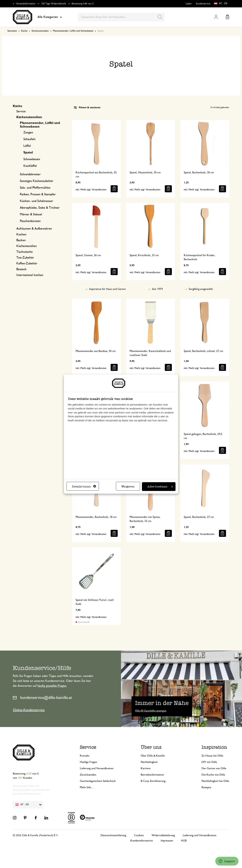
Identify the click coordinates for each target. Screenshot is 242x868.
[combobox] (121, 17)
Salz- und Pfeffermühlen (35, 188)
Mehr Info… (87, 787)
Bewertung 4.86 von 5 (83, 4)
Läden (189, 4)
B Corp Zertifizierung (153, 781)
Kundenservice (203, 4)
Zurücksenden (88, 775)
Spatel (28, 153)
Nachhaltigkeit (149, 762)
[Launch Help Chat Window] (227, 861)
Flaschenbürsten (30, 221)
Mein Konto (216, 17)
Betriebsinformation (152, 775)
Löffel (27, 146)
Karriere (146, 768)
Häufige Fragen (88, 762)
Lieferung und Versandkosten (97, 768)
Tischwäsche (25, 252)
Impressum (167, 841)
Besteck (21, 269)
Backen (21, 240)
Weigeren (128, 486)
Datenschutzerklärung (113, 835)
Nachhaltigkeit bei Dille (215, 781)
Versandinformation (26, 4)
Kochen (21, 234)
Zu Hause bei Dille (212, 756)
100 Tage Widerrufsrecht (53, 4)
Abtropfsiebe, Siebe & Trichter (40, 208)
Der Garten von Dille (214, 768)
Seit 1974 (157, 289)
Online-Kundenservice (29, 710)
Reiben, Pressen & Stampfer (38, 194)
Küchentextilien (27, 246)
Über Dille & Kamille (153, 756)
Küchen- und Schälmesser (36, 201)
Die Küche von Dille (213, 775)
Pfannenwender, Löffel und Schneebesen (73, 31)
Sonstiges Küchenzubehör (37, 181)
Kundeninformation (142, 841)
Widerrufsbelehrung (163, 835)
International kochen (30, 275)
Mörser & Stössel (31, 214)
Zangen (28, 133)
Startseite (12, 31)
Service (21, 111)
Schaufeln (29, 139)
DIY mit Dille (209, 762)
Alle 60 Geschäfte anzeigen (151, 711)
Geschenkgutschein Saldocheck (98, 781)
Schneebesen (32, 159)
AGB (184, 841)
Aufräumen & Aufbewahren (34, 229)
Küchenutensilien (40, 31)
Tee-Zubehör (25, 258)
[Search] (160, 17)
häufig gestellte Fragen (52, 686)
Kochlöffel (30, 166)
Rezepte (206, 787)
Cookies (139, 835)
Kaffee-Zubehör (27, 263)
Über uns (151, 747)
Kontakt (85, 756)
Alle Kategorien (50, 17)
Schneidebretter (30, 174)
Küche (24, 31)
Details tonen (84, 486)
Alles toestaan (160, 486)
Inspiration (214, 747)
